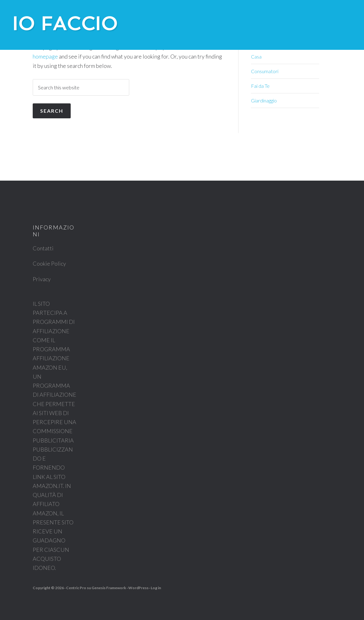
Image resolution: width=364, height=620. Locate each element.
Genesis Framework (109, 588)
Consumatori (265, 71)
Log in (156, 588)
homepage (45, 56)
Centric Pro (76, 588)
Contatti (43, 248)
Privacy (42, 279)
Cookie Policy (49, 263)
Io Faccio (65, 24)
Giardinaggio (264, 100)
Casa (256, 57)
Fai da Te (260, 86)
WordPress (138, 588)
